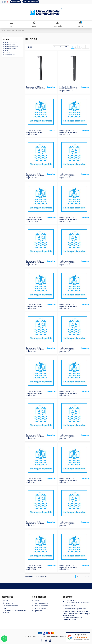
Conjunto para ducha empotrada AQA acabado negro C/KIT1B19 (35, 176)
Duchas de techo (10, 49)
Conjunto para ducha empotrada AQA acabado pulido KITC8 (68, 437)
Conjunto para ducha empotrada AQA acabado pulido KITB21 (35, 567)
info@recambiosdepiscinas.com (75, 609)
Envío (5, 608)
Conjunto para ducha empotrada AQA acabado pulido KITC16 (68, 393)
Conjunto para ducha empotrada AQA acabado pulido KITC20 (68, 306)
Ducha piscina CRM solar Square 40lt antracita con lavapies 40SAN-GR (68, 89)
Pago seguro (38, 611)
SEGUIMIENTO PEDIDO (31, 2)
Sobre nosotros (8, 603)
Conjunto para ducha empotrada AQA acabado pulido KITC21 (35, 306)
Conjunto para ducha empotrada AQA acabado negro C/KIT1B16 (68, 219)
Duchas (6, 40)
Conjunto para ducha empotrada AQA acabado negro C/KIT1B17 (35, 219)
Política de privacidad (41, 606)
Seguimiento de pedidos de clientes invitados (15, 612)
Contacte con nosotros (10, 606)
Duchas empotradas (11, 47)
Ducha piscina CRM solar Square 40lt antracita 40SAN (36, 88)
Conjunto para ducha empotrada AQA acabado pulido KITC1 (68, 524)
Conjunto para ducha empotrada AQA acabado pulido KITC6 (35, 480)
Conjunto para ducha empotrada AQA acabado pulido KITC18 (68, 350)
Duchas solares (10, 45)
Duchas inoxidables (11, 43)
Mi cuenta (6, 600)
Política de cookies (40, 608)
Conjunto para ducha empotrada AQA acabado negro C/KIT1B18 (68, 176)
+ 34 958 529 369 (70, 606)
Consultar (51, 87)
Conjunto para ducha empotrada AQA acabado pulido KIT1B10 (35, 132)
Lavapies (8, 53)
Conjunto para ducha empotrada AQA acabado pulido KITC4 (68, 480)
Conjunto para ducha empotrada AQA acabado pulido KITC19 (35, 350)
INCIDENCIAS (16, 2)
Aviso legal (37, 600)
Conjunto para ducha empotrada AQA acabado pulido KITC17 (35, 393)
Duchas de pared (10, 51)
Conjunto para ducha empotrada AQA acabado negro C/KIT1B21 (68, 132)
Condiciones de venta (41, 603)
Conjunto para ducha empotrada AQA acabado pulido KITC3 (35, 524)
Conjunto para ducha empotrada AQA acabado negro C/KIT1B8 (68, 263)
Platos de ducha (10, 55)
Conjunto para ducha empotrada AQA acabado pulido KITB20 (68, 567)
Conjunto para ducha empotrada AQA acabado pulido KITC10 (35, 437)
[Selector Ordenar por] (59, 47)
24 (67, 47)
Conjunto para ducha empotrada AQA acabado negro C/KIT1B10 (35, 263)
